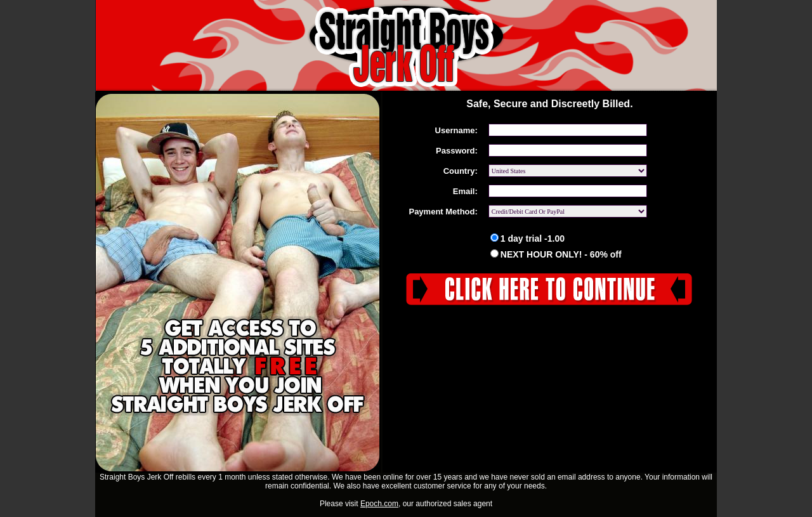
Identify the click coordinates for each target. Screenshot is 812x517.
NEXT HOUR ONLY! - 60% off (556, 254)
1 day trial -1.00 (527, 239)
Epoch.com (379, 504)
